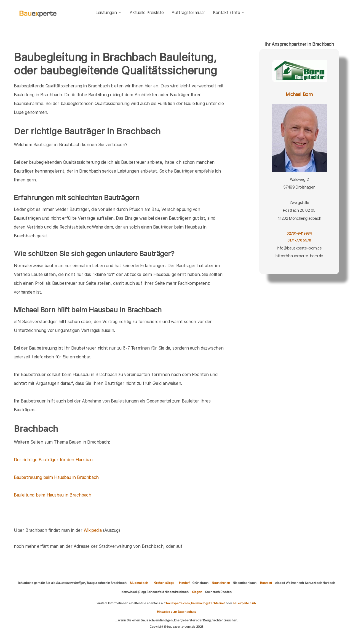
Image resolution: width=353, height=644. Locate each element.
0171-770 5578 (299, 240)
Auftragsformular (188, 13)
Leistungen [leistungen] (109, 13)
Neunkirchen (221, 583)
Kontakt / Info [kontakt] (229, 13)
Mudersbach (139, 583)
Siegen (197, 592)
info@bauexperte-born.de (299, 248)
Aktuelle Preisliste (147, 13)
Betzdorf (266, 583)
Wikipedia (93, 530)
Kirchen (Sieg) (164, 583)
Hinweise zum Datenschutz (176, 612)
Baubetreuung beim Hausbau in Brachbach (56, 477)
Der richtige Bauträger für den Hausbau (53, 460)
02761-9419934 (299, 233)
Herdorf (184, 583)
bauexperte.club (244, 603)
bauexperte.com (178, 603)
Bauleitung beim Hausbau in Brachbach (53, 495)
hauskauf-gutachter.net (208, 603)
